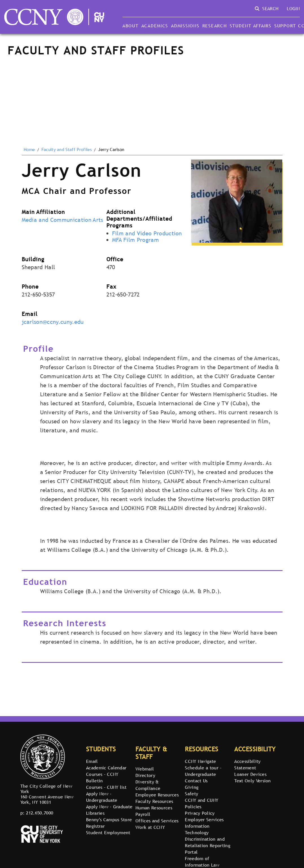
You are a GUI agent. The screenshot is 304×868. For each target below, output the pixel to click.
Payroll (143, 814)
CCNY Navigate (200, 761)
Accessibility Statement (247, 764)
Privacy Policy (200, 813)
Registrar (95, 826)
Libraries (95, 813)
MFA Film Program (135, 240)
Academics (155, 26)
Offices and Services (157, 821)
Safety (192, 794)
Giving (192, 787)
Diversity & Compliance (148, 785)
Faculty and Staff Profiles (67, 150)
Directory (145, 775)
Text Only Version (252, 781)
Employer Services (204, 820)
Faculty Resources (154, 801)
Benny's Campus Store (109, 820)
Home (29, 150)
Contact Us (196, 781)
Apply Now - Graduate (109, 807)
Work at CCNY (150, 827)
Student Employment (108, 832)
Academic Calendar (106, 768)
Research (215, 26)
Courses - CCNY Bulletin (102, 777)
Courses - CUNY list (106, 787)
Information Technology (197, 829)
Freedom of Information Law (202, 862)
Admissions (185, 26)
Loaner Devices (250, 774)
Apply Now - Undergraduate (102, 797)
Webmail (145, 769)
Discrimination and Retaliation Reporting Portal (208, 845)
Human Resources (154, 808)
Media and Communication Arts (63, 220)
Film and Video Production (147, 233)
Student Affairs (251, 26)
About (131, 26)
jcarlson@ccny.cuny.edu (53, 322)
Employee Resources (157, 795)
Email (92, 761)
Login (293, 8)
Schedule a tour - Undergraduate (203, 771)
